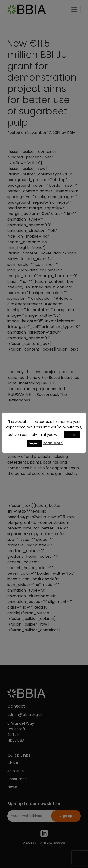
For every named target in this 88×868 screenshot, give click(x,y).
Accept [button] (72, 435)
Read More (53, 443)
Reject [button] (34, 443)
